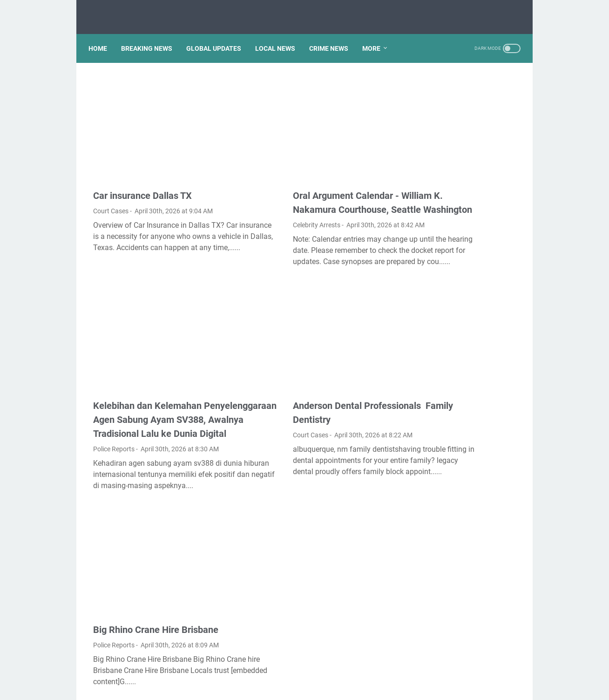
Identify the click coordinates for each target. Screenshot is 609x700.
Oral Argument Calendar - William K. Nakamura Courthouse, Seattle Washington (308, 173)
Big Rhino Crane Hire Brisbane (156, 585)
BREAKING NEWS (151, 37)
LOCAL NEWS (280, 37)
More (376, 37)
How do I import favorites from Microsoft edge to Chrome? (459, 348)
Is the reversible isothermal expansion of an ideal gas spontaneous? (461, 120)
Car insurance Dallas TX (142, 159)
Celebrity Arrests (264, 203)
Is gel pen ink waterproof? (459, 93)
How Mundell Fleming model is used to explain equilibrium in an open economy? (465, 418)
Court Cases (111, 175)
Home (102, 37)
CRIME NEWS (333, 37)
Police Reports (114, 423)
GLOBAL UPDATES (218, 37)
